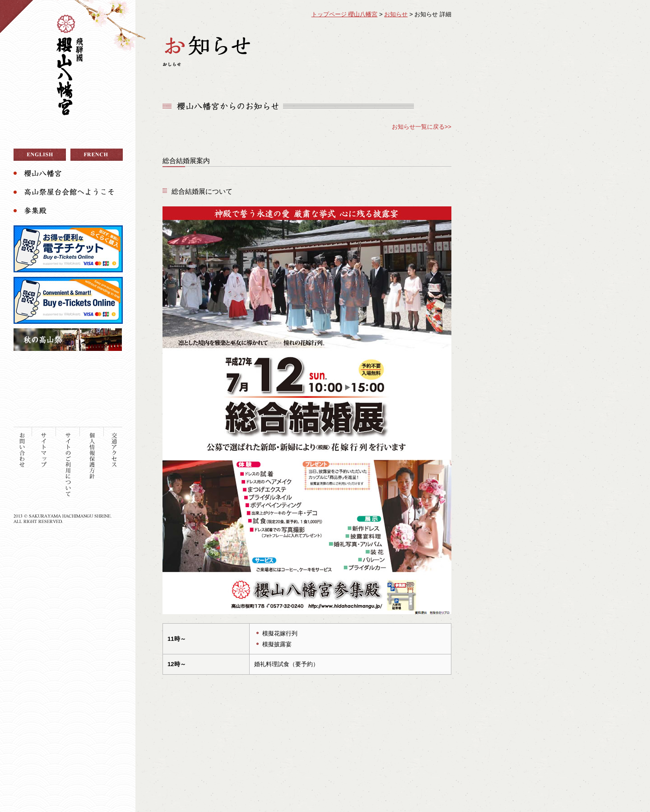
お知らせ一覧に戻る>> (422, 127)
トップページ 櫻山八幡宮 (345, 14)
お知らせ (396, 14)
